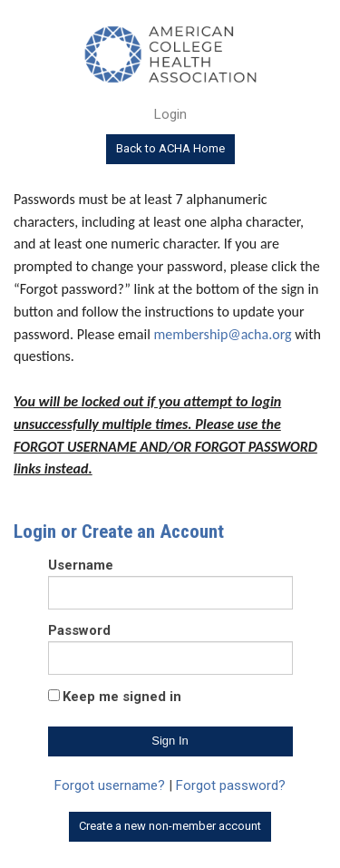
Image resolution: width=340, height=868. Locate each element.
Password (79, 630)
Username (81, 565)
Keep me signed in (122, 697)
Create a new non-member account (170, 826)
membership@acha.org (222, 334)
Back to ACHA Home (170, 148)
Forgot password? (231, 785)
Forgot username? (110, 785)
